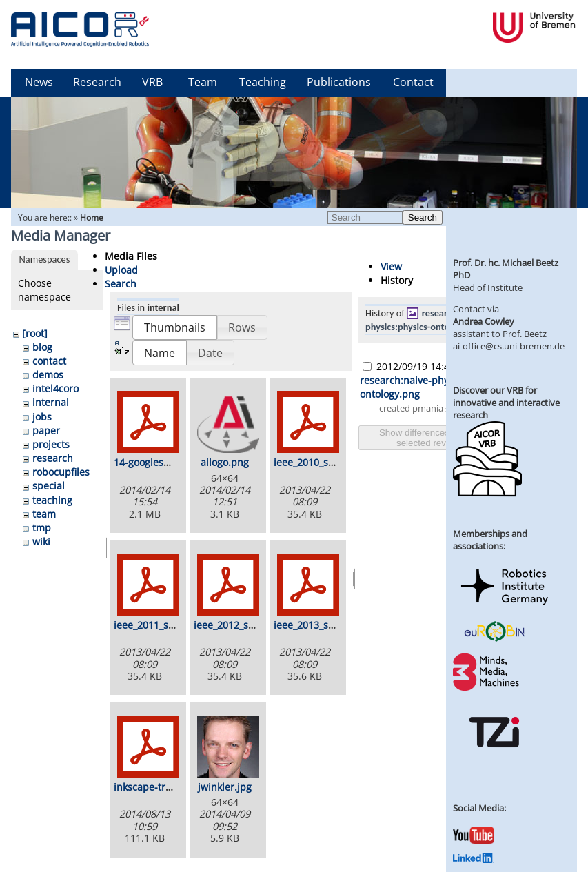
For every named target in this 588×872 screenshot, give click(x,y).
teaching (52, 500)
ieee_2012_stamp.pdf (242, 625)
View (391, 266)
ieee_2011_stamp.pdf (162, 625)
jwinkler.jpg (225, 787)
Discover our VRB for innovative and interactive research (506, 403)
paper (46, 430)
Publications (339, 82)
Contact (413, 82)
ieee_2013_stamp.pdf (322, 625)
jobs (42, 417)
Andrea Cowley (484, 321)
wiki (41, 541)
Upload (121, 270)
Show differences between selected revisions (433, 438)
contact (49, 361)
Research (97, 82)
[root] (35, 333)
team (44, 514)
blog (42, 347)
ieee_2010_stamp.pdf (322, 462)
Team (203, 82)
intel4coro (55, 388)
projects (51, 444)
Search (423, 217)
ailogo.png (225, 462)
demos (48, 375)
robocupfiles (61, 472)
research (53, 458)
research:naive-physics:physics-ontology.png (425, 320)
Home (92, 217)
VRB (152, 82)
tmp (42, 528)
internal (51, 402)
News (39, 82)
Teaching (263, 82)
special (49, 486)
